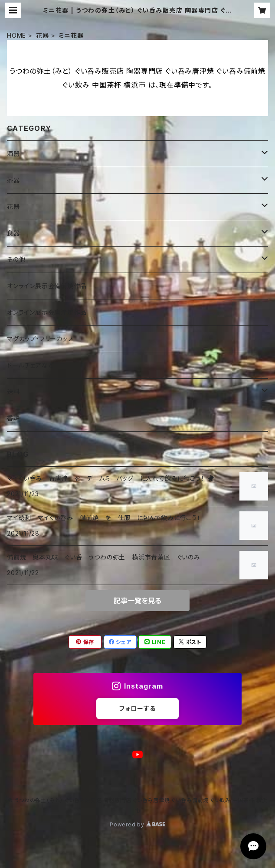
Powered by (137, 824)
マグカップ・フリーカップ (40, 339)
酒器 (13, 154)
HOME (16, 35)
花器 (43, 35)
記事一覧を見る (137, 601)
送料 (13, 392)
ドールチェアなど (30, 365)
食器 (13, 233)
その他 (16, 259)
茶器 (13, 180)
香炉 (13, 418)
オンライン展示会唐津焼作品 (47, 312)
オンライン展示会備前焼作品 (47, 286)
